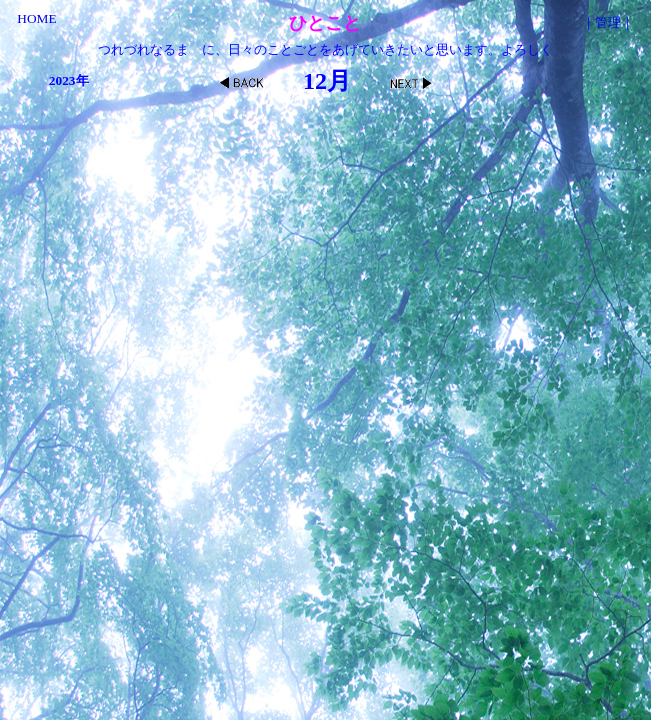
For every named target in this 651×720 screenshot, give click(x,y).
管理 (608, 22)
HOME (36, 18)
